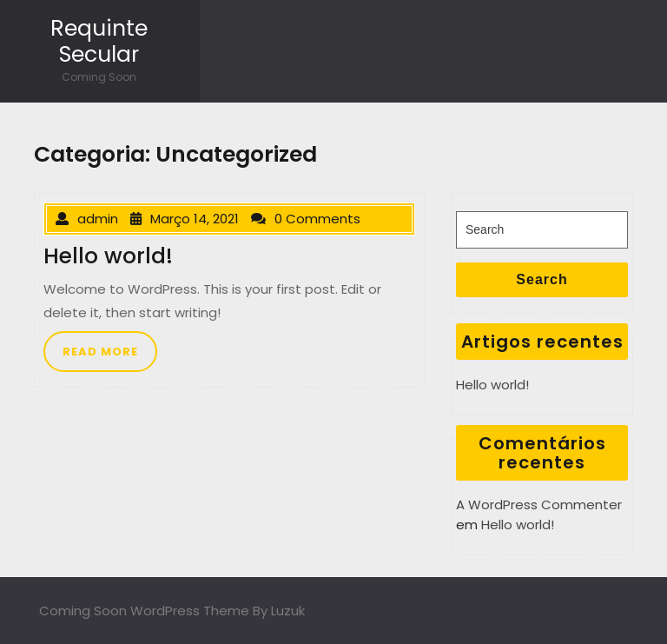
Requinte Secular (99, 41)
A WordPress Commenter (539, 505)
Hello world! (492, 385)
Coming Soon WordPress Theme (144, 611)
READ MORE (100, 352)
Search (542, 279)
